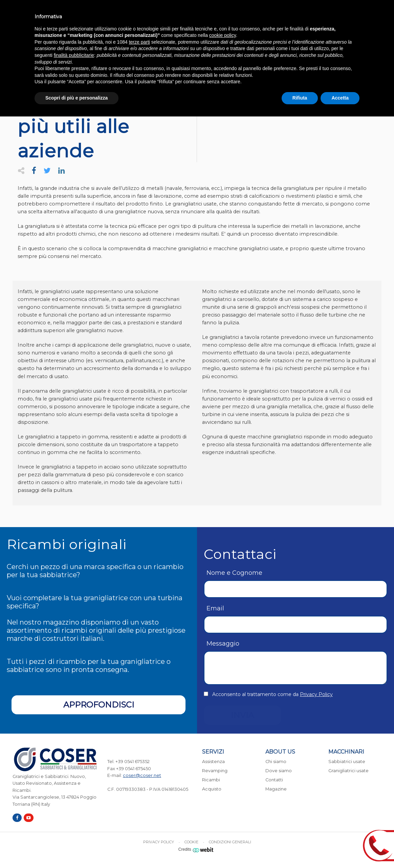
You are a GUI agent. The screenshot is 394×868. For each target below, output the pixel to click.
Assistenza (213, 762)
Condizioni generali (230, 842)
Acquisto (212, 789)
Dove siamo (279, 771)
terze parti (139, 42)
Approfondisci (99, 705)
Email (215, 608)
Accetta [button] (340, 98)
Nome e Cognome (234, 573)
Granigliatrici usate (348, 771)
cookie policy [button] (223, 35)
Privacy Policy (316, 694)
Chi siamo (276, 762)
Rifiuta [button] (300, 98)
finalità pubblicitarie (74, 55)
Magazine (276, 789)
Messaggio (223, 644)
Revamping (215, 771)
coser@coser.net (142, 775)
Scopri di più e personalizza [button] (76, 98)
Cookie (191, 842)
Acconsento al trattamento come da (272, 694)
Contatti (274, 780)
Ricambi (211, 780)
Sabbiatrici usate (347, 762)
